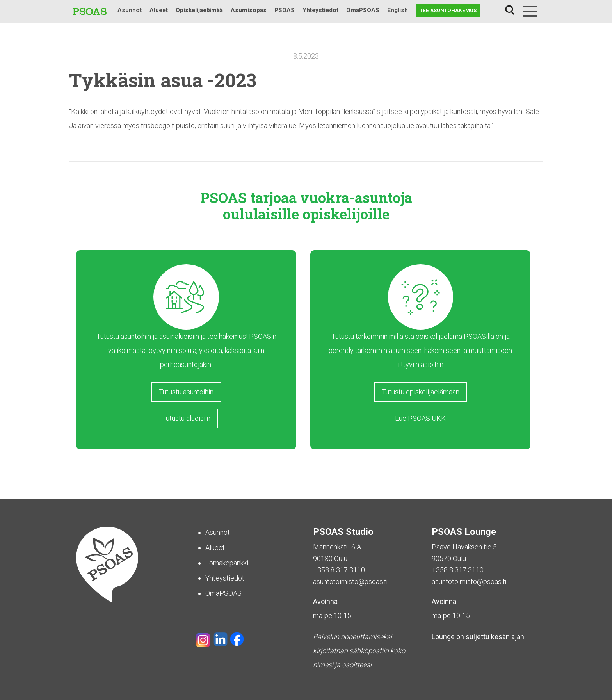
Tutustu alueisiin (186, 418)
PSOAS (285, 10)
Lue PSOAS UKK (420, 418)
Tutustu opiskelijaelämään (421, 392)
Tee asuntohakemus (448, 10)
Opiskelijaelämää (199, 10)
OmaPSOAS (363, 10)
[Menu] (530, 11)
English (398, 10)
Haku (510, 10)
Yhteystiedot (320, 10)
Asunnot (130, 10)
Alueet (159, 10)
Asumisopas (249, 10)
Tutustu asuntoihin (186, 392)
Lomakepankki (227, 563)
